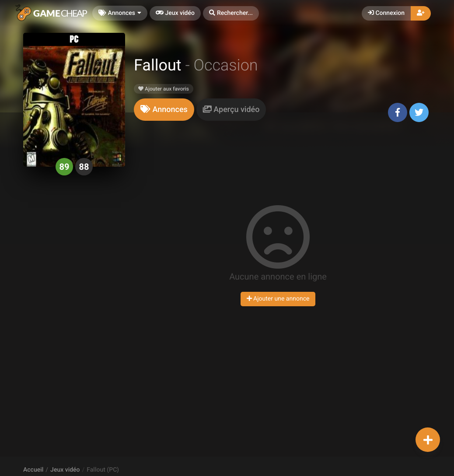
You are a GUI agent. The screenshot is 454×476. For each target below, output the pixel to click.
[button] (231, 13)
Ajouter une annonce (278, 299)
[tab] (164, 110)
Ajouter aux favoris (164, 89)
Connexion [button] (386, 13)
